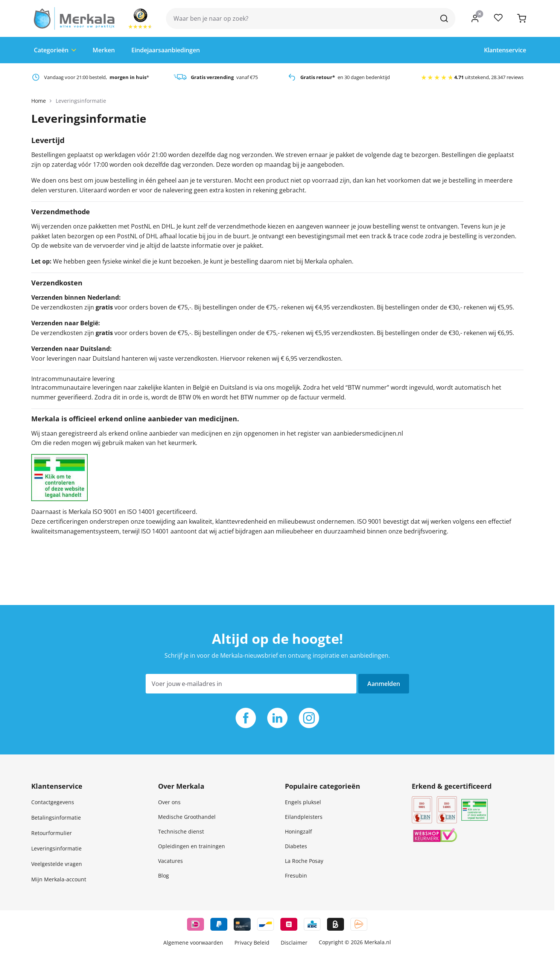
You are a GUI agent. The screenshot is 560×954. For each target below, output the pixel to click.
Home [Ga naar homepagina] (39, 101)
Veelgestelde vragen (57, 864)
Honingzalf (298, 831)
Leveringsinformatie (56, 848)
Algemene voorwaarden (193, 943)
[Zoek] (444, 18)
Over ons (169, 802)
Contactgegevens (53, 802)
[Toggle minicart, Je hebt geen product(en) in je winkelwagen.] (522, 18)
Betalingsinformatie (56, 818)
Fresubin (296, 876)
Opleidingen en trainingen (192, 846)
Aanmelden (384, 684)
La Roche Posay (304, 861)
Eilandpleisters (304, 817)
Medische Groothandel (187, 817)
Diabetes (296, 846)
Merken (104, 50)
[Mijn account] (475, 18)
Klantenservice (505, 50)
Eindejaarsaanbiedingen (166, 50)
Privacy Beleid (252, 943)
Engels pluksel (303, 802)
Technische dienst (181, 831)
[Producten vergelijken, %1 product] (498, 18)
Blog (164, 876)
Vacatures (170, 861)
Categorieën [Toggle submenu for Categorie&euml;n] (55, 50)
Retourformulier (52, 833)
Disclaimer (294, 943)
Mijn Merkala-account (59, 879)
